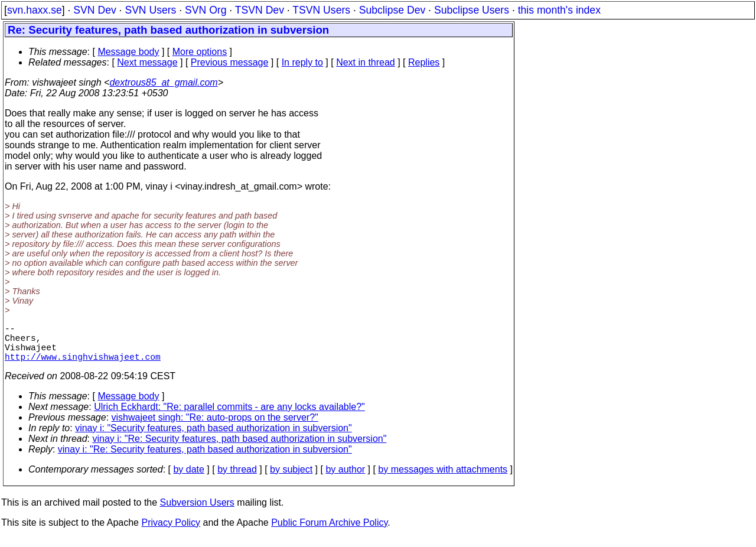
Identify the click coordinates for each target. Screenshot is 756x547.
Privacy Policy (171, 532)
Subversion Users (197, 512)
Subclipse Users (472, 10)
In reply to (302, 62)
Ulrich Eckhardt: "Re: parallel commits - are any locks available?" (229, 416)
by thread (237, 479)
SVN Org (206, 10)
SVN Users (150, 10)
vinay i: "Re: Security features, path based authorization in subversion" (240, 448)
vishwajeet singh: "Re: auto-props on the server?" (215, 427)
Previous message (230, 62)
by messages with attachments (443, 479)
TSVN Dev (260, 10)
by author (345, 479)
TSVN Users (321, 10)
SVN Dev (94, 10)
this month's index (559, 10)
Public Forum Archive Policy (329, 532)
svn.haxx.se (35, 10)
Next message (147, 62)
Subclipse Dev (392, 10)
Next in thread (366, 62)
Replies (424, 62)
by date (188, 479)
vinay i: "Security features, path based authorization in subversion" (214, 437)
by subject (291, 479)
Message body (128, 52)
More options (200, 52)
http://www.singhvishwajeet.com (83, 366)
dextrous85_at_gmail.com (163, 82)
